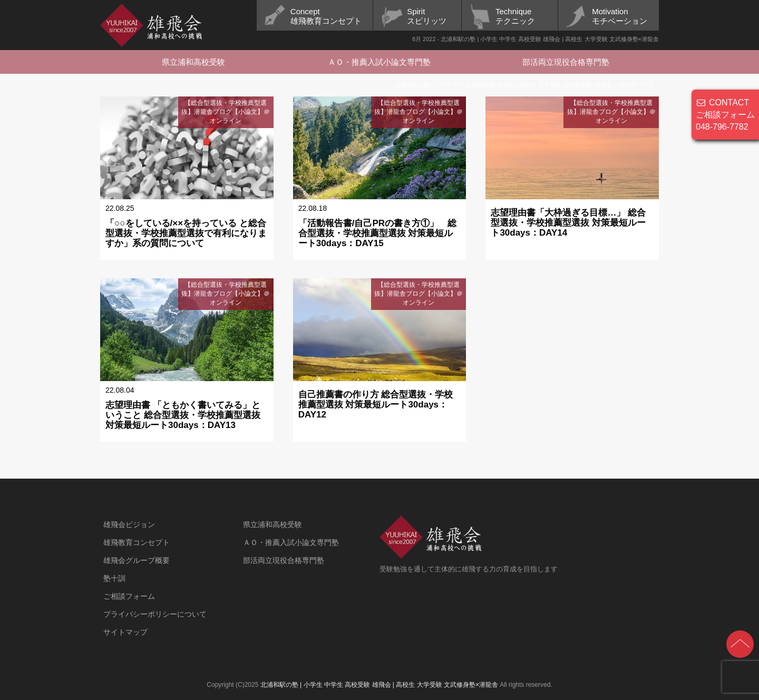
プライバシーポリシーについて (155, 614)
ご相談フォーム (129, 596)
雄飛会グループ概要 (137, 560)
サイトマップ (125, 632)
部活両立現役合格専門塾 (566, 62)
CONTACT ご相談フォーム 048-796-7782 (725, 115)
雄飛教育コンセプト (137, 542)
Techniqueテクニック (515, 16)
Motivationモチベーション (620, 16)
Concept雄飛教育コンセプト (326, 16)
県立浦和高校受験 (193, 62)
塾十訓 (114, 578)
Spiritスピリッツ (427, 16)
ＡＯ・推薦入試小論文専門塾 (379, 62)
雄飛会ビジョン (129, 524)
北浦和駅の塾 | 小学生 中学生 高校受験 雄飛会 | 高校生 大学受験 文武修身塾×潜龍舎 (379, 685)
